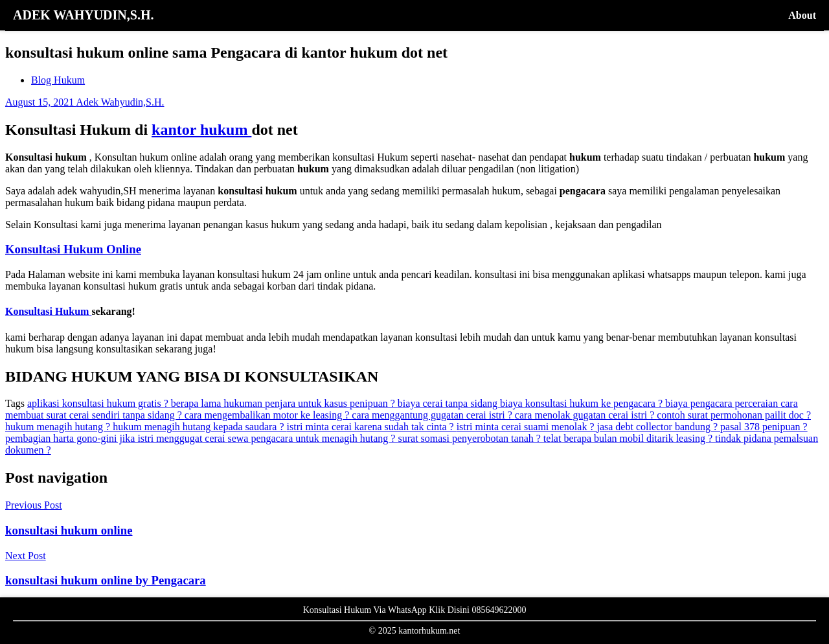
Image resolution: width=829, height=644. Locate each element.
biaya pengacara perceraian (723, 403)
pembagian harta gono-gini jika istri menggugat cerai (116, 438)
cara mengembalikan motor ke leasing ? (268, 415)
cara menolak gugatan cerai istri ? (586, 415)
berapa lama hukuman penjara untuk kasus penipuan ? (284, 403)
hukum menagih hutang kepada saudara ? (199, 427)
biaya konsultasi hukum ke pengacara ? (583, 403)
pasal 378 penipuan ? (764, 427)
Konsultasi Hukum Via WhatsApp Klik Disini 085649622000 (415, 610)
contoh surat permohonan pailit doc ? (734, 415)
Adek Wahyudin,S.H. (120, 102)
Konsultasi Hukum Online (73, 249)
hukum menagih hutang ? (59, 427)
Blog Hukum (58, 80)
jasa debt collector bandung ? (658, 427)
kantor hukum (201, 130)
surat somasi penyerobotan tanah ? (470, 438)
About (802, 15)
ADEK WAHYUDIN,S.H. (83, 15)
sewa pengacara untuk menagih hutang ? (312, 438)
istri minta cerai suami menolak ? (527, 427)
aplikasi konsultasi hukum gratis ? (99, 403)
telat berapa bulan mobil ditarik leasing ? (629, 438)
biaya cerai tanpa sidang (449, 403)
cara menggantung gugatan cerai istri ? (433, 415)
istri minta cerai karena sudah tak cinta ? (372, 427)
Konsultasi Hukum (48, 311)
